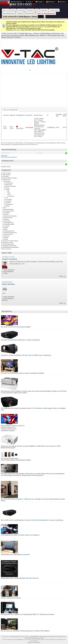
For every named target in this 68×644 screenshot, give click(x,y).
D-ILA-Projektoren (37, 408)
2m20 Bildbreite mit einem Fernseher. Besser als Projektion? (20, 535)
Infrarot (8, 188)
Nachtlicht (8, 203)
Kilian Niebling (8, 284)
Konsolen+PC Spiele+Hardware (10, 241)
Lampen (8, 190)
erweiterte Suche (6, 167)
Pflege (6, 229)
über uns (6, 10)
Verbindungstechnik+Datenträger (11, 247)
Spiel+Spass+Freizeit (8, 243)
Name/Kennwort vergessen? (9, 157)
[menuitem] (17, 2)
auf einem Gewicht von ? (31, 144)
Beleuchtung (7, 181)
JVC (2, 408)
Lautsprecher (54, 10)
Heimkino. (51, 614)
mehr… (24, 264)
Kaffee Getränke (8, 218)
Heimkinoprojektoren (27, 631)
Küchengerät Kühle (9, 223)
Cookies (20, 639)
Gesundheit (7, 213)
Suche (13, 10)
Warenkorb (30, 13)
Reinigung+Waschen (9, 231)
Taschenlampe (9, 204)
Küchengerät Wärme (9, 224)
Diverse (8, 206)
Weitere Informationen (34, 642)
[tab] (10, 110)
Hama (9, 193)
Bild (5, 208)
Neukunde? (4, 156)
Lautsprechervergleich (13, 598)
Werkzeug (7, 236)
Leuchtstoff (8, 201)
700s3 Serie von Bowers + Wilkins (18, 499)
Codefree (20, 13)
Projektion (44, 10)
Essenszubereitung (9, 209)
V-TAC (9, 195)
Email (61, 276)
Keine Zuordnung (7, 249)
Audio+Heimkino (7, 175)
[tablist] (34, 124)
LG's (14, 427)
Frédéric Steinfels (10, 259)
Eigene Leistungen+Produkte (10, 178)
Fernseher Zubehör (9, 211)
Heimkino (30, 10)
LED (7, 198)
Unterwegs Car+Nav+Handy (9, 246)
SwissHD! (26, 555)
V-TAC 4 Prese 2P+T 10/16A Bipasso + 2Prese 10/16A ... (24, 17)
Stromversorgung (8, 234)
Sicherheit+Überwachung (10, 233)
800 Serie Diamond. (32, 578)
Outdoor (6, 228)
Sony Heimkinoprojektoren (16, 340)
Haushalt (6, 214)
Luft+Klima (7, 226)
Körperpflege (7, 221)
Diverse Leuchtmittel (11, 186)
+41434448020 (34, 637)
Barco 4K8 (28, 355)
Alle (8, 191)
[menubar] (39, 2)
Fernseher (21, 10)
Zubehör (6, 238)
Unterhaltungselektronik (8, 244)
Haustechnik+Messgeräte (10, 216)
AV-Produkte (6, 176)
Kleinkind (6, 219)
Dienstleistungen (9, 13)
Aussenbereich (9, 183)
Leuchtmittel (9, 199)
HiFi (37, 10)
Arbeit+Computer (7, 173)
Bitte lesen (17, 30)
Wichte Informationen (37, 27)
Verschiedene (11, 196)
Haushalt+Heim (6, 180)
